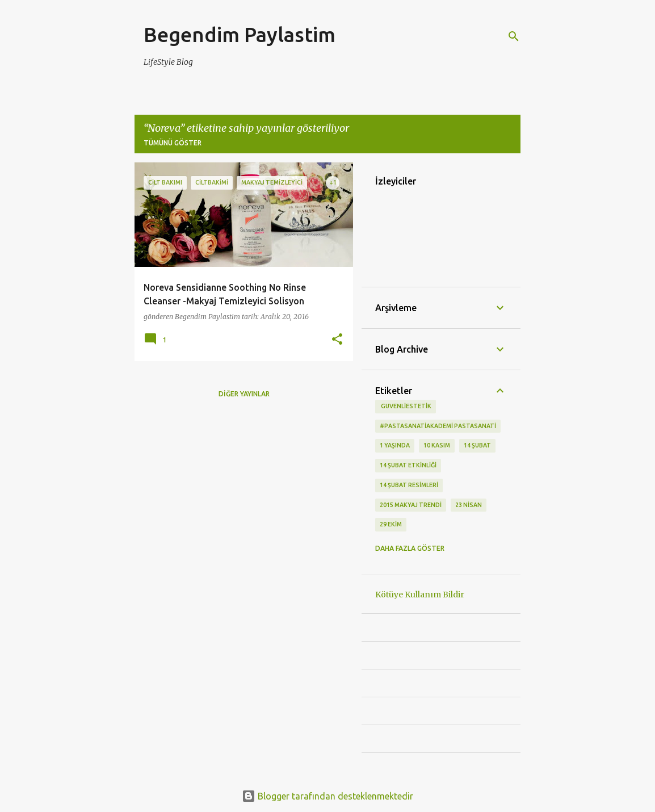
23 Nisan (469, 505)
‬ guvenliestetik (406, 406)
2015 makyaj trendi (411, 505)
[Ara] (514, 36)
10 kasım (437, 445)
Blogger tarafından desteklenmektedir (327, 796)
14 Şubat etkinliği (408, 465)
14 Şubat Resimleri (409, 485)
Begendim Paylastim (240, 34)
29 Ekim (391, 524)
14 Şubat (477, 445)
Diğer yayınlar (244, 394)
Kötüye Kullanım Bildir (420, 595)
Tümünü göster (173, 143)
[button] (337, 340)
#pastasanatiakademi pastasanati (438, 426)
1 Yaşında (395, 445)
